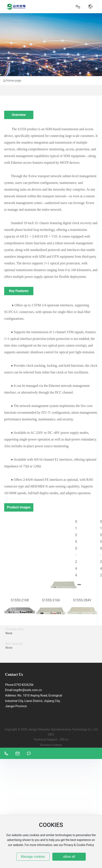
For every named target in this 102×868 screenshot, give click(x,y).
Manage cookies (33, 857)
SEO (51, 734)
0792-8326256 (24, 685)
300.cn (64, 739)
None (9, 633)
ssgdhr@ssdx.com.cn (27, 690)
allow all (69, 857)
